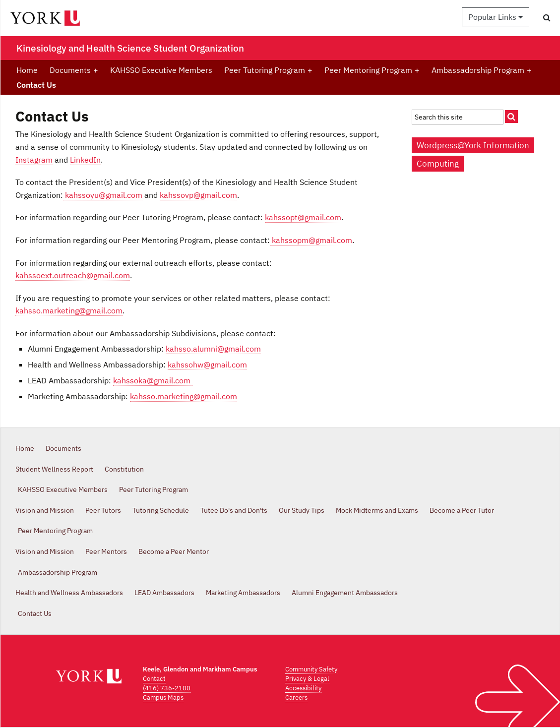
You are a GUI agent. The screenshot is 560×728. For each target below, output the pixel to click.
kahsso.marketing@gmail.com (69, 310)
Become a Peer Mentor (174, 551)
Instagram (34, 160)
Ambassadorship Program (482, 70)
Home (27, 70)
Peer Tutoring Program (268, 70)
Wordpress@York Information (473, 145)
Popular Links (496, 17)
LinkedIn (85, 160)
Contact (154, 679)
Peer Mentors (106, 551)
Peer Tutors (103, 510)
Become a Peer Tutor (462, 510)
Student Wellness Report (54, 469)
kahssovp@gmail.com (198, 195)
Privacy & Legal (307, 679)
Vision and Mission (45, 510)
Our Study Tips (302, 510)
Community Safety (311, 669)
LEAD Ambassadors (164, 593)
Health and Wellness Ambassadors (69, 593)
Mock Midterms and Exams (377, 510)
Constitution (124, 469)
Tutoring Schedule (161, 510)
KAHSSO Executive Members (161, 70)
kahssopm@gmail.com (311, 240)
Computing (438, 164)
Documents (74, 70)
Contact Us (36, 85)
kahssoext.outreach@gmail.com (73, 275)
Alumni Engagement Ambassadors (345, 593)
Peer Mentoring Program (372, 70)
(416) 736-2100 (167, 688)
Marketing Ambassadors (243, 593)
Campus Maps (163, 698)
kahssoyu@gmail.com (103, 195)
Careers (296, 698)
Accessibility (303, 688)
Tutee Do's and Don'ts (234, 510)
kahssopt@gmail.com (303, 217)
